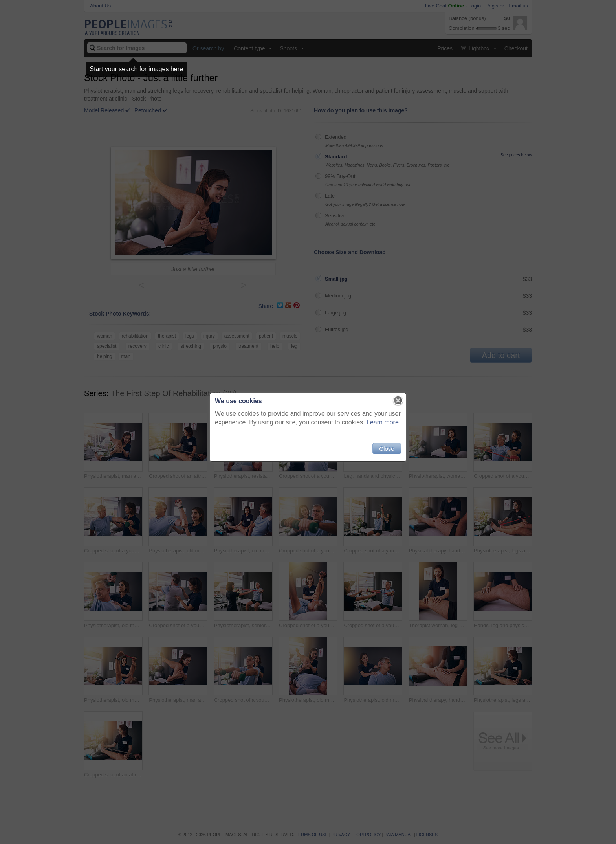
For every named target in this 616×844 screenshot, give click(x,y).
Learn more (383, 422)
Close (387, 449)
